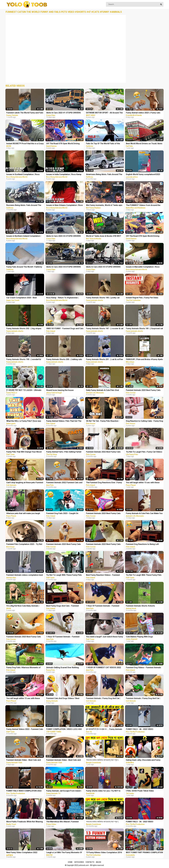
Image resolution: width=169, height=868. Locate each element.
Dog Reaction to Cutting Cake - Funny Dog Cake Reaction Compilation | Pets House (144, 421)
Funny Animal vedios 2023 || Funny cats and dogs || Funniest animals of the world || (144, 113)
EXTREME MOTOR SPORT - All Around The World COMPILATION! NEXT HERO (104, 113)
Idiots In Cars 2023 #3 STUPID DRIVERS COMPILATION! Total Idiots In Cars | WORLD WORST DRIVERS (103, 267)
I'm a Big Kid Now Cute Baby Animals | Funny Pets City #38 (23, 606)
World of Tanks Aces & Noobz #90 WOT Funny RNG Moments (104, 236)
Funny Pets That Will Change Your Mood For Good (24, 452)
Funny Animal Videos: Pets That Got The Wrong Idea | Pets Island (64, 421)
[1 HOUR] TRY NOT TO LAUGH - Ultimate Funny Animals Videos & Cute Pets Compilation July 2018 (24, 390)
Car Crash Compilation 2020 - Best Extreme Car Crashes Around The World (24, 298)
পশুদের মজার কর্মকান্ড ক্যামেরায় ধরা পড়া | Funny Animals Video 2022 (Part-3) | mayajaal (102, 822)
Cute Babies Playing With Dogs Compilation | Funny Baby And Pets (141, 637)
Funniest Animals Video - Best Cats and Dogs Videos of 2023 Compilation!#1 (24, 760)
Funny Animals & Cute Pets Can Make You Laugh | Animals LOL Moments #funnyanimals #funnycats (144, 514)
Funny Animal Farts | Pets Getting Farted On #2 (64, 452)
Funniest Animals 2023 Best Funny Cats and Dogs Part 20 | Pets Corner (64, 544)
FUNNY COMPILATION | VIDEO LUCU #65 (64, 729)
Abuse (99, 862)
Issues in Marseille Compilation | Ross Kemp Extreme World (143, 267)
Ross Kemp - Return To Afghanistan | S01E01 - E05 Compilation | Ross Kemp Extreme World (63, 298)
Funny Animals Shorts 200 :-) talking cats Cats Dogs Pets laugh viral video (64, 360)
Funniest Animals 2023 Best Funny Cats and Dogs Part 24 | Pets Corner (103, 544)
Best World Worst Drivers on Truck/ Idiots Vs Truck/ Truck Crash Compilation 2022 (144, 144)
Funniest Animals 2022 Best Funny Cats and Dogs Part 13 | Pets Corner (103, 452)
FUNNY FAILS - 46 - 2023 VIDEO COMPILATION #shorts (140, 729)
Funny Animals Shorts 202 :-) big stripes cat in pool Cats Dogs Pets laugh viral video (24, 329)
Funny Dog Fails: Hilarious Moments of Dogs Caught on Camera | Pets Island (23, 668)
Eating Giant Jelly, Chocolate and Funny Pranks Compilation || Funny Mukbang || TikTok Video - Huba (143, 760)
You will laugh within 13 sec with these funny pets (23, 699)
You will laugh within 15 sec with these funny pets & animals (143, 483)
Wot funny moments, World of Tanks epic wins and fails (104, 205)
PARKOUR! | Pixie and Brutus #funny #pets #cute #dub (144, 360)
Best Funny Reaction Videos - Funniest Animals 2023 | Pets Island (103, 575)
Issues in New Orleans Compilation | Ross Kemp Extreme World (65, 205)
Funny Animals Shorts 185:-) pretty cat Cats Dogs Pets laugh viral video (103, 298)
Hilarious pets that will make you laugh (23, 513)
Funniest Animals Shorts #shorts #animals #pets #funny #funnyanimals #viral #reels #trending (143, 606)
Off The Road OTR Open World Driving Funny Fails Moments (143, 236)
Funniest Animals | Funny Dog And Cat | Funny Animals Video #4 (143, 699)
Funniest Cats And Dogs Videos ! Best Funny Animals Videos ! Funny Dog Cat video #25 (63, 699)
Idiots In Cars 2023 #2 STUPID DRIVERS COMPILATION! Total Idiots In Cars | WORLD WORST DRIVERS (64, 236)
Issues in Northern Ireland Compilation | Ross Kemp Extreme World (24, 236)
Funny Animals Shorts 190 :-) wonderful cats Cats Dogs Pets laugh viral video (24, 360)
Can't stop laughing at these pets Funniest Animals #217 (25, 483)
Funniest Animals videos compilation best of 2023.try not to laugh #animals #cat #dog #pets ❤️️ (25, 575)
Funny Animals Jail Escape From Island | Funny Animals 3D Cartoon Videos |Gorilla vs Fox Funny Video (65, 791)
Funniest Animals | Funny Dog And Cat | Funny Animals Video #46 (103, 699)
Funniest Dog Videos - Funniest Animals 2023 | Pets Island (143, 668)
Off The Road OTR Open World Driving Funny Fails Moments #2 (63, 144)
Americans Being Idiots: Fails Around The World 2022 (104, 175)
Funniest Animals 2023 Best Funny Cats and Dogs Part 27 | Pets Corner (143, 390)
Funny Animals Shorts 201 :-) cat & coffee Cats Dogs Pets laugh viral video (104, 360)
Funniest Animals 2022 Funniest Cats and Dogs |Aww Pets (64, 483)
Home (70, 862)
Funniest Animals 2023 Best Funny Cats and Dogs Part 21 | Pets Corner (24, 637)
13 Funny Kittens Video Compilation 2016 (104, 852)
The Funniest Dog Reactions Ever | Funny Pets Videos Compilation (104, 483)
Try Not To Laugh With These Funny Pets (64, 575)
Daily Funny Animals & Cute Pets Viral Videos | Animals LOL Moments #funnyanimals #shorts (102, 390)
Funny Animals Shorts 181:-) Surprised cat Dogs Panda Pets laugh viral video (144, 329)
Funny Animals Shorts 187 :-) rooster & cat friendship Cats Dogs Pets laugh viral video (105, 329)
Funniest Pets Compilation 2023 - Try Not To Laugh (24, 544)
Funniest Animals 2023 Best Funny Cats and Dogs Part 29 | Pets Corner (103, 514)
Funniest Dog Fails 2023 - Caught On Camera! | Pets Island (62, 514)
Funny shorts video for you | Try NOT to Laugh (103, 791)
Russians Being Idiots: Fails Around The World (24, 205)
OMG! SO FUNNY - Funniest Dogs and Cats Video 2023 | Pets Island (65, 329)
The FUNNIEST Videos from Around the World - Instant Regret (143, 205)
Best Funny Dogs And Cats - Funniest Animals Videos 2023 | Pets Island (63, 606)
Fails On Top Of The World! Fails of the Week (103, 144)
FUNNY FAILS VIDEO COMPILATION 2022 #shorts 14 (24, 791)
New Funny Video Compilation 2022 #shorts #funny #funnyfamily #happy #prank (23, 853)
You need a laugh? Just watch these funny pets (105, 637)
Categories (79, 862)
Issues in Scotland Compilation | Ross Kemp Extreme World (23, 175)
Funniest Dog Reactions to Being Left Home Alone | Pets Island (142, 544)
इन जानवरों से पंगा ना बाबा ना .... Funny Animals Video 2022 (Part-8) (104, 729)
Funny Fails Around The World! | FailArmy (24, 267)
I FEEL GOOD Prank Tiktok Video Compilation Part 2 (140, 791)
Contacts (90, 862)
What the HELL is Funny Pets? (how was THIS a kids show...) (24, 421)
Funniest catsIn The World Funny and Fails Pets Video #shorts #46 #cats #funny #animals (25, 113)
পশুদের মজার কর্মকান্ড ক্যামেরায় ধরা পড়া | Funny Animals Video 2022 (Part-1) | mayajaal (102, 760)
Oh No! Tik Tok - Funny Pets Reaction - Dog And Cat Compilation (103, 421)
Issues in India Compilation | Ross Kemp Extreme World (64, 175)
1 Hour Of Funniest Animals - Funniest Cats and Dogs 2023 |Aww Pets (63, 637)
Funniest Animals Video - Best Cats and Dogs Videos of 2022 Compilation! (63, 760)
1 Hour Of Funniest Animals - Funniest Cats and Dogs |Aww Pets (103, 606)
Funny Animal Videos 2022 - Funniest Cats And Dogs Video (25, 729)
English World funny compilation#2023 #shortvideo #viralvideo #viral (143, 175)
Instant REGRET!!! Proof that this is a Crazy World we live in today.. (25, 144)
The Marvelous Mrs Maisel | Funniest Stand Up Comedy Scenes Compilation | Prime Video (64, 822)
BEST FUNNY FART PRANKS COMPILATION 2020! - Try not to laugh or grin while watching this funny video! (144, 853)
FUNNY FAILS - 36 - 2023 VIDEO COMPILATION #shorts (140, 822)
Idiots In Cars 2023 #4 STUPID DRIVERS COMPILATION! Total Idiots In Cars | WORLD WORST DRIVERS (64, 267)
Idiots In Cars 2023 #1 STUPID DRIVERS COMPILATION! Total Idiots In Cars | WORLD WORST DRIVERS (64, 113)
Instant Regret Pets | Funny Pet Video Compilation (142, 298)
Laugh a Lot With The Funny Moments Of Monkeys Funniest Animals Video (64, 853)
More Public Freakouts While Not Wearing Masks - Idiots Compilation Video (25, 822)
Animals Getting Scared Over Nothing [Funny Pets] (63, 668)
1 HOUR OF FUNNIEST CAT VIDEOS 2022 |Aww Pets (104, 668)
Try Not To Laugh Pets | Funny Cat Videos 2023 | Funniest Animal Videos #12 (144, 452)
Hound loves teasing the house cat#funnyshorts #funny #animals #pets (64, 390)
